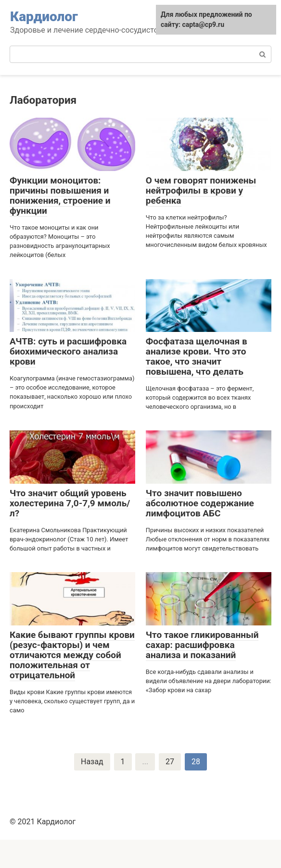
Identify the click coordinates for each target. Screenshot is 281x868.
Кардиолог (44, 17)
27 (170, 762)
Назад (92, 762)
